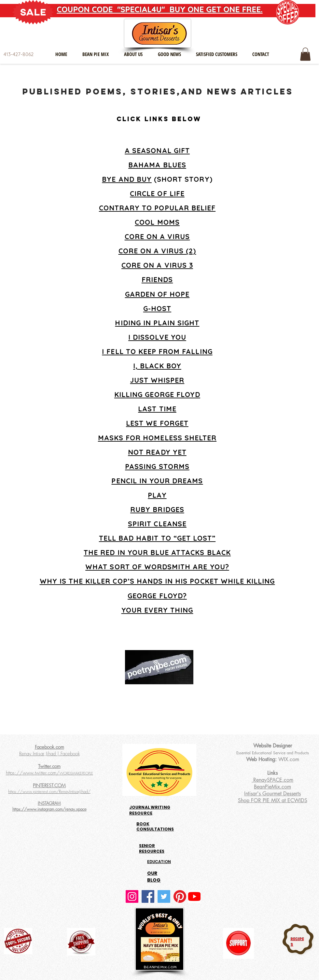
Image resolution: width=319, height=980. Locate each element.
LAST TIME (157, 409)
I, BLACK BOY (157, 366)
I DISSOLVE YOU (157, 337)
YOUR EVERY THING (157, 610)
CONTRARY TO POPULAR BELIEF (157, 208)
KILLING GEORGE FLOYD (157, 394)
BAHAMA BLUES (157, 165)
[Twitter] (164, 896)
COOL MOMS (157, 222)
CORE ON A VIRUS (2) (157, 251)
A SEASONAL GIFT (157, 150)
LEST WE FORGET (157, 423)
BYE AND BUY (127, 179)
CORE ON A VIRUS (157, 236)
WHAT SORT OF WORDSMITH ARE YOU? (157, 567)
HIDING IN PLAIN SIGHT (157, 323)
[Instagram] (132, 896)
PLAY (157, 495)
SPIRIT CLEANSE (157, 524)
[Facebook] (148, 896)
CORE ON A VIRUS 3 (157, 265)
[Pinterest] (180, 896)
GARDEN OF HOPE (157, 294)
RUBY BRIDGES (157, 509)
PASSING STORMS (157, 466)
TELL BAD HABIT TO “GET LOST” (157, 538)
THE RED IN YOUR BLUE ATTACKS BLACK (157, 552)
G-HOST (157, 308)
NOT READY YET (157, 452)
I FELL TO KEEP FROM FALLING (157, 351)
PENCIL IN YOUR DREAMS (157, 481)
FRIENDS (157, 279)
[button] (305, 54)
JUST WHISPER (157, 380)
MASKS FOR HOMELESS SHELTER (157, 438)
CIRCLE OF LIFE (157, 193)
